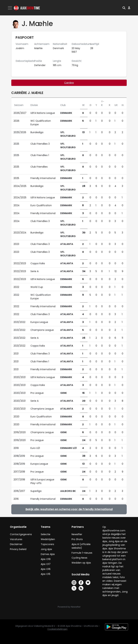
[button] (124, 8)
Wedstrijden (48, 539)
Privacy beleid (18, 549)
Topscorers (47, 544)
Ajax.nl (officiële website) (81, 546)
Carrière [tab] (69, 83)
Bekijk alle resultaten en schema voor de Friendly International (69, 509)
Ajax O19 (46, 559)
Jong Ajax (46, 549)
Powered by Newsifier (69, 607)
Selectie (46, 534)
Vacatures (16, 539)
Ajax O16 (46, 569)
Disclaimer (16, 544)
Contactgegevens (21, 534)
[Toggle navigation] (10, 8)
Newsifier (77, 534)
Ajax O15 (46, 574)
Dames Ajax (48, 554)
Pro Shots (77, 539)
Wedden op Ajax (81, 563)
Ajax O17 (46, 564)
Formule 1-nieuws (82, 553)
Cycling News (79, 558)
